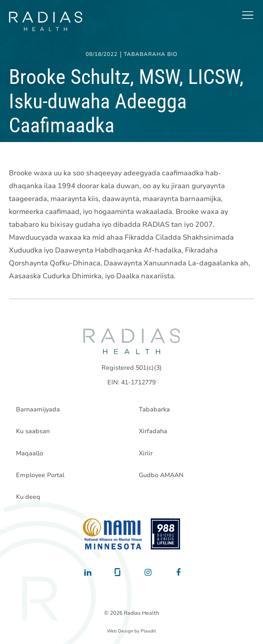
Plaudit (148, 631)
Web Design (120, 631)
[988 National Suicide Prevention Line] (166, 534)
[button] (247, 15)
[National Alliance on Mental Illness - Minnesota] (112, 534)
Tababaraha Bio (150, 55)
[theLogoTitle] (45, 21)
